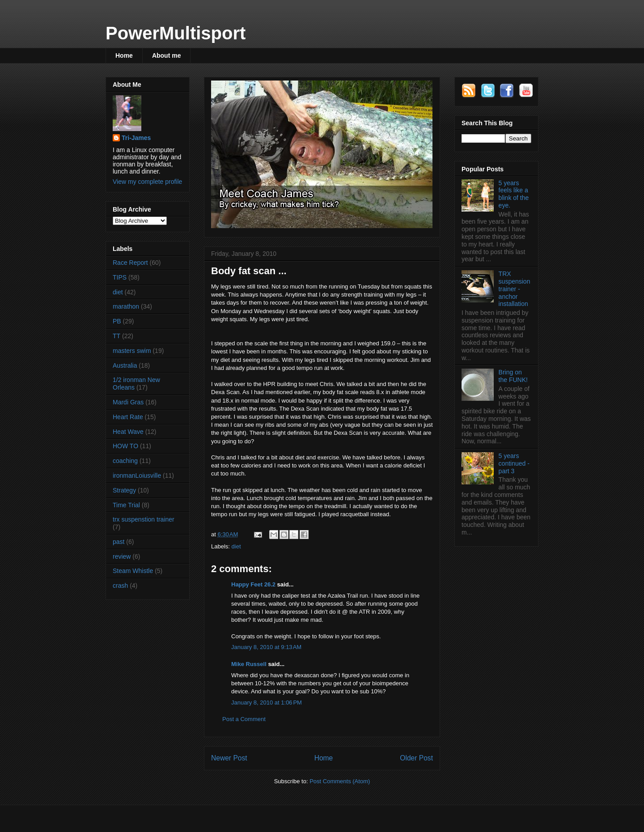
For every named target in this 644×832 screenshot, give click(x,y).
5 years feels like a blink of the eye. (514, 194)
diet (236, 546)
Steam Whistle (133, 571)
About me (167, 55)
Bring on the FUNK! (513, 376)
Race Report (130, 263)
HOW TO (125, 446)
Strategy (124, 490)
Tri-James (136, 138)
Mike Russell (249, 664)
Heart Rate (128, 417)
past (119, 542)
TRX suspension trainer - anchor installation (515, 289)
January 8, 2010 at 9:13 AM (266, 647)
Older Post (416, 758)
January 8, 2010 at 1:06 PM (267, 703)
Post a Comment (244, 719)
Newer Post (229, 758)
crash (120, 586)
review (122, 556)
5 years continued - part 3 (514, 463)
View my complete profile (147, 182)
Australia (125, 365)
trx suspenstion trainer (144, 519)
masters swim (132, 351)
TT (117, 336)
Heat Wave (128, 432)
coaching (125, 461)
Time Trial (126, 505)
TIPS (120, 277)
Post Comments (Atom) (340, 781)
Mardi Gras (128, 402)
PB (117, 321)
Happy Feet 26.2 (253, 584)
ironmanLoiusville (137, 475)
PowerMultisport (176, 33)
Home (124, 55)
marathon (126, 306)
